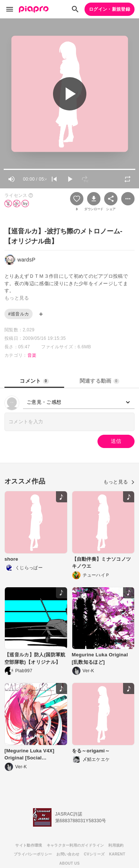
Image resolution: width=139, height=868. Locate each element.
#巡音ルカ (19, 314)
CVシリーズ (94, 854)
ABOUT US (69, 863)
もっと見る (119, 482)
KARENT (117, 854)
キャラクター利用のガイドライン (75, 845)
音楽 (32, 355)
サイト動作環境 (29, 845)
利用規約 (116, 845)
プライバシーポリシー (33, 854)
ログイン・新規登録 (110, 9)
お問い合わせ (68, 854)
